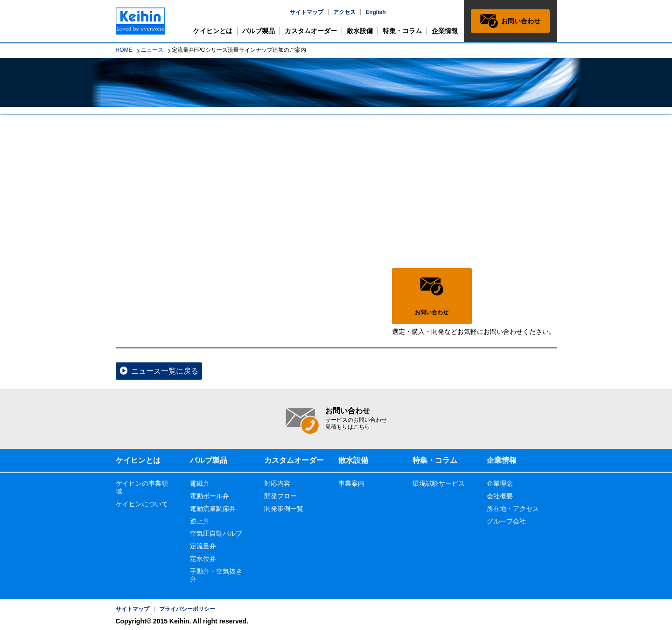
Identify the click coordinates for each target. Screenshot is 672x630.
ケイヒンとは (213, 31)
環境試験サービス (439, 483)
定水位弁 (203, 559)
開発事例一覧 (284, 509)
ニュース (152, 50)
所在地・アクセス (513, 509)
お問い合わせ (521, 21)
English (375, 12)
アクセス (344, 12)
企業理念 (500, 483)
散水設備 (360, 31)
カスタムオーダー (311, 31)
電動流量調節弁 (213, 509)
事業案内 (351, 483)
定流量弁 (203, 546)
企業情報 (445, 31)
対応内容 (277, 483)
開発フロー (280, 496)
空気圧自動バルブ (216, 533)
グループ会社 (506, 521)
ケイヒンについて (142, 504)
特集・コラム (402, 31)
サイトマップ (307, 12)
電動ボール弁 (210, 496)
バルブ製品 (259, 31)
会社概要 (500, 496)
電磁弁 (200, 483)
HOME (124, 50)
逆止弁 (200, 521)
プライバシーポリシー (187, 609)
